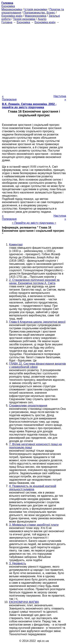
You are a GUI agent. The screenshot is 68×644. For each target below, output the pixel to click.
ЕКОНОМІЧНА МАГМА (24, 602)
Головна (7, 22)
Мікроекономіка (12, 9)
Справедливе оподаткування (28, 406)
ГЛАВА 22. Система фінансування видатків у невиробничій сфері (37, 365)
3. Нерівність (18, 563)
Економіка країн (12, 16)
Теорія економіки (24, 19)
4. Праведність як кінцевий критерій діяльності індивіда (33, 488)
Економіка (8, 6)
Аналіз (42, 19)
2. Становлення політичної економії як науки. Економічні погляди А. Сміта (34, 282)
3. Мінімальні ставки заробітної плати (34, 525)
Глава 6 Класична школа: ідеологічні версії (37, 322)
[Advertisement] (34, 58)
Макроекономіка (36, 16)
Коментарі (16, 245)
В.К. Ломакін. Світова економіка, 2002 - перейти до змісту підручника (29, 106)
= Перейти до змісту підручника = (34, 223)
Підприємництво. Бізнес (39, 13)
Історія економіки (36, 9)
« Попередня (9, 98)
